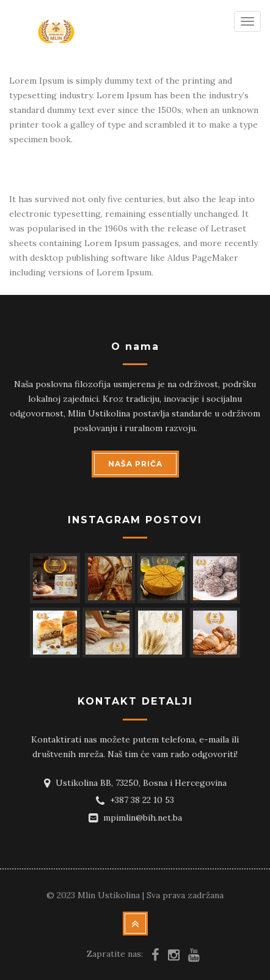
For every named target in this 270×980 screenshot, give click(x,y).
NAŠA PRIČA (135, 464)
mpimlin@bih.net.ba (143, 818)
